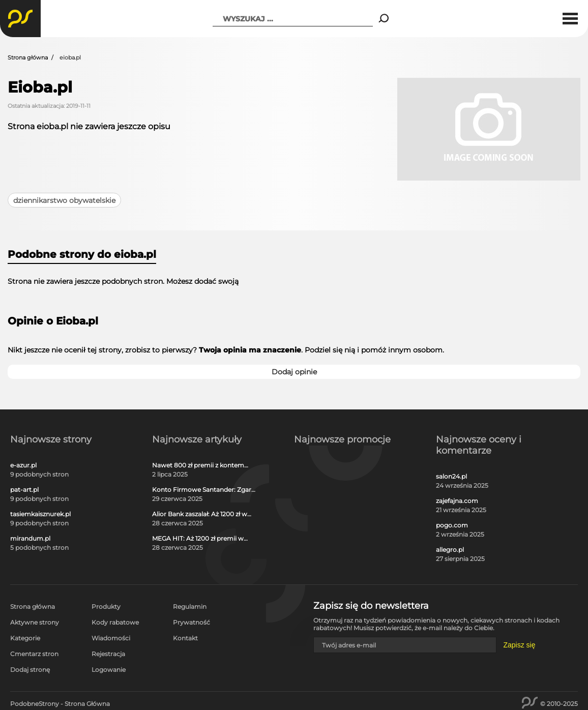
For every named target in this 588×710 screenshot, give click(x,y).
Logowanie (109, 670)
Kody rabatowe (115, 622)
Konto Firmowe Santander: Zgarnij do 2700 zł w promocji (205, 490)
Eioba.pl (40, 87)
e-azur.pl (23, 465)
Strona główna (28, 57)
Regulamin (190, 607)
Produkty (106, 607)
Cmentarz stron (34, 654)
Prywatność (192, 622)
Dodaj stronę (30, 670)
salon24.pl (451, 477)
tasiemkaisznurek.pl (40, 514)
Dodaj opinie (294, 372)
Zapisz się (519, 645)
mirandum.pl (30, 539)
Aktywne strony (35, 622)
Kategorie (25, 638)
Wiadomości (111, 638)
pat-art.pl (24, 490)
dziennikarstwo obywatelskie (64, 200)
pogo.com (452, 525)
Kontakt (185, 638)
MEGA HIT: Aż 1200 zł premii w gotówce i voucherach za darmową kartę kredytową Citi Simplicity (199, 539)
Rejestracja (108, 654)
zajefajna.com (457, 501)
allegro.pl (450, 550)
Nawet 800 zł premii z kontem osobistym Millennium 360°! (198, 465)
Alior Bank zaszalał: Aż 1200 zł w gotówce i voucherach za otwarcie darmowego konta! (205, 514)
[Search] (384, 19)
